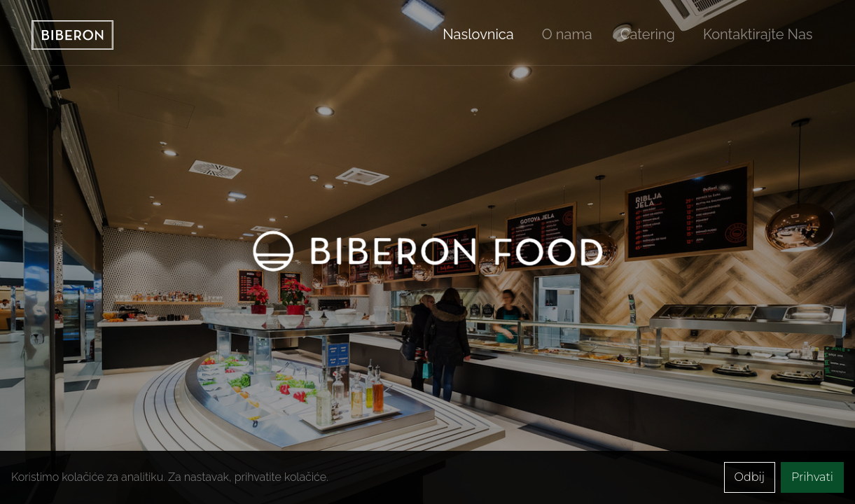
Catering (648, 34)
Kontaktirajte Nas (758, 34)
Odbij (750, 477)
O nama (567, 34)
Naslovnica (478, 34)
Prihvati (812, 477)
